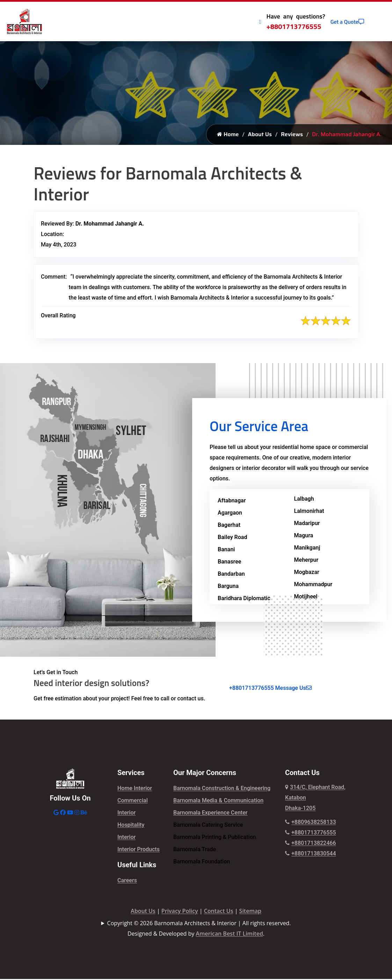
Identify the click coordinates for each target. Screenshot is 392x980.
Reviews (292, 135)
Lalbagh (304, 500)
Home (228, 135)
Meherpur (306, 561)
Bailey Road (232, 538)
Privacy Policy (180, 912)
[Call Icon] (260, 22)
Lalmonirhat (309, 512)
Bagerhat (229, 526)
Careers (127, 881)
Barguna (228, 587)
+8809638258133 (311, 823)
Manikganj (307, 549)
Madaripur (307, 524)
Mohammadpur (313, 585)
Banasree (229, 563)
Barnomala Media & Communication (218, 801)
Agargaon (230, 514)
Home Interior (135, 789)
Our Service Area (259, 427)
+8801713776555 (294, 26)
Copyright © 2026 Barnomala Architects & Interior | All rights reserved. (199, 924)
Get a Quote (347, 22)
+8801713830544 (311, 854)
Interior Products (139, 850)
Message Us (293, 689)
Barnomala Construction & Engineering (222, 789)
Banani (226, 550)
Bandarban (231, 575)
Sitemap (250, 912)
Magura (304, 536)
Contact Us (219, 912)
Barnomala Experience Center (210, 814)
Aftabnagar (232, 502)
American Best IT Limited (229, 935)
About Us (260, 135)
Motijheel (306, 598)
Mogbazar (307, 573)
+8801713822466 (311, 844)
